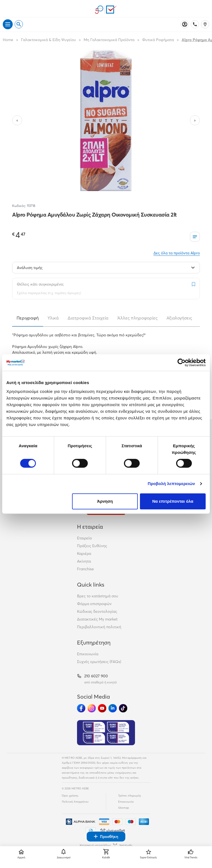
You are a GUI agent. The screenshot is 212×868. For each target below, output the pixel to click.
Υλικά (53, 318)
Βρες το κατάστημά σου (98, 596)
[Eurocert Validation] (106, 733)
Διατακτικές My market (97, 619)
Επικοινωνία (88, 654)
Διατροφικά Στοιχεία (88, 318)
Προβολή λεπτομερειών (171, 484)
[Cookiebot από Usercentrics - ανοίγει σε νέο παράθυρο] (181, 363)
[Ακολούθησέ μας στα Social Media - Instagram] (92, 708)
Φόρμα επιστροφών (94, 604)
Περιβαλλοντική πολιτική (99, 627)
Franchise (85, 569)
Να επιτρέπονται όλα (173, 501)
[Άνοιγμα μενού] (8, 24)
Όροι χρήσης (70, 796)
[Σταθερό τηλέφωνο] (195, 24)
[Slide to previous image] (17, 120)
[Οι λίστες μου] (195, 237)
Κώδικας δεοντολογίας (97, 611)
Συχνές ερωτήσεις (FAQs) (99, 662)
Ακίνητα (84, 561)
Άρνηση (105, 501)
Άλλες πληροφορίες (137, 318)
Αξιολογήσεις (179, 318)
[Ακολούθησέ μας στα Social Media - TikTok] (123, 708)
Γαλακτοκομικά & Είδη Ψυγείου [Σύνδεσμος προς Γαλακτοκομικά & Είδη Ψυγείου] (48, 40)
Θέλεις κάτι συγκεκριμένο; (40, 284)
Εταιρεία (84, 538)
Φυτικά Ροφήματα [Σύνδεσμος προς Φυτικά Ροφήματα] (158, 40)
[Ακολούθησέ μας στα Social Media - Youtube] (102, 708)
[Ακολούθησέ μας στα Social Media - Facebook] (81, 708)
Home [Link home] (8, 40)
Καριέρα (84, 553)
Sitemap (124, 808)
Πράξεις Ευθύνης (92, 546)
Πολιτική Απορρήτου (75, 802)
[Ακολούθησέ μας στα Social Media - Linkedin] (113, 708)
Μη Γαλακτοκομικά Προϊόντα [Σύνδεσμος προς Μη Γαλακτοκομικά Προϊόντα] (109, 40)
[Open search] (19, 24)
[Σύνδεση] (185, 24)
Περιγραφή (28, 318)
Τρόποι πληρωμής (130, 796)
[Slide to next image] (195, 120)
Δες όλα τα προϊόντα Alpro (177, 253)
